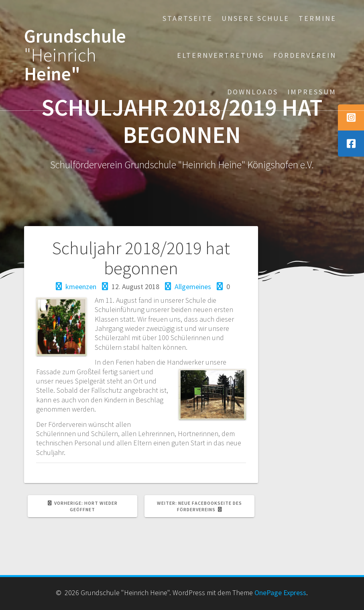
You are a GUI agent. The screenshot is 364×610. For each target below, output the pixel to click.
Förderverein (305, 55)
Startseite (188, 18)
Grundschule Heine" (75, 55)
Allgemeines (193, 287)
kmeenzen (81, 287)
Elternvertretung (221, 55)
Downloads (253, 92)
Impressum (312, 92)
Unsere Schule (255, 18)
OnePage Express (280, 593)
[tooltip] (351, 117)
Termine (317, 18)
